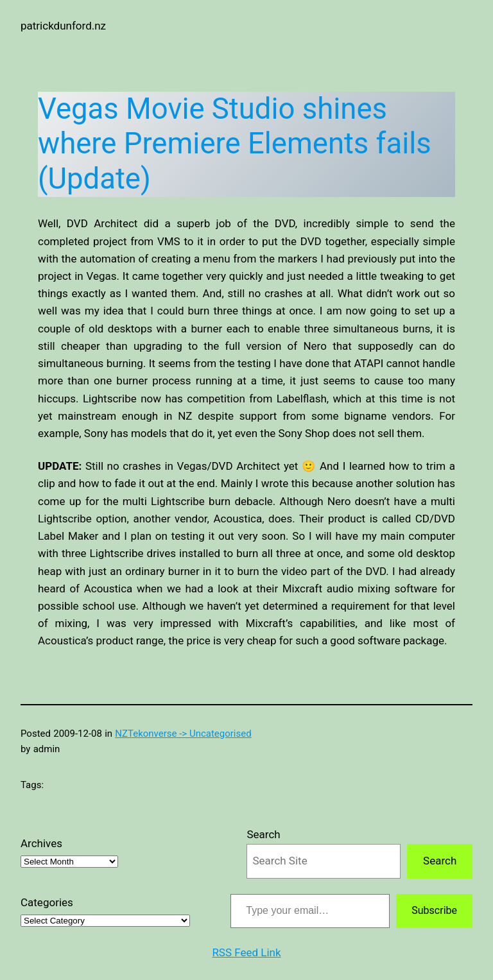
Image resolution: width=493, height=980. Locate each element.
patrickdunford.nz (63, 26)
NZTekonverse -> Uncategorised (183, 734)
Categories (47, 902)
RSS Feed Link (246, 952)
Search (263, 834)
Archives (41, 843)
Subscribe (434, 910)
